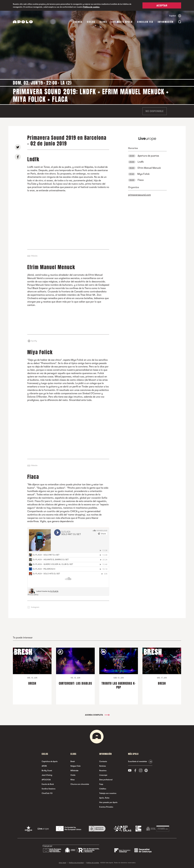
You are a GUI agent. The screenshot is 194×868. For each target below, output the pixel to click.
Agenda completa (97, 715)
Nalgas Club (75, 766)
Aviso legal (62, 863)
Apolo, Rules (104, 798)
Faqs (101, 784)
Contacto (103, 761)
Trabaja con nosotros (108, 793)
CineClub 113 (145, 22)
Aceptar (162, 6)
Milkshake (74, 771)
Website (34, 256)
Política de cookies (91, 7)
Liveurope (103, 775)
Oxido (73, 775)
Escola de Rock (48, 784)
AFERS (44, 766)
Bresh (73, 761)
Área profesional (106, 780)
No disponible (155, 111)
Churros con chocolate (80, 784)
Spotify (34, 341)
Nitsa (73, 780)
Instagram (35, 607)
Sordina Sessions (48, 789)
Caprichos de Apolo (50, 761)
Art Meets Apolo (122, 22)
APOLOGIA (46, 780)
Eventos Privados (106, 807)
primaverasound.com (139, 195)
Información (166, 22)
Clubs (103, 22)
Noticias (103, 766)
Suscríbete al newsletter (138, 761)
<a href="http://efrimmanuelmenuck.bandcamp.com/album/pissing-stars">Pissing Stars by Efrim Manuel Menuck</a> (68, 320)
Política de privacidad (76, 863)
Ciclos (91, 22)
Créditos (103, 789)
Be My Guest (47, 771)
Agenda (78, 22)
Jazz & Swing (47, 775)
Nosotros (103, 771)
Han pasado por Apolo (108, 802)
